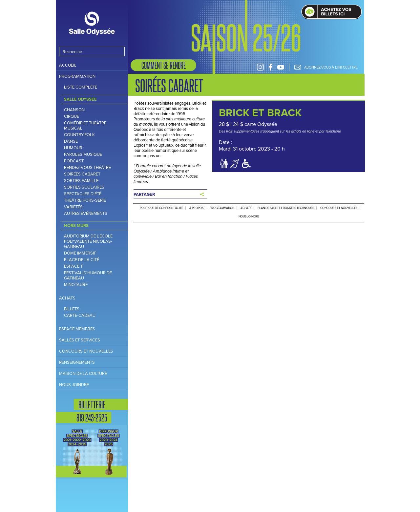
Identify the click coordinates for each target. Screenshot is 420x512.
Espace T (73, 266)
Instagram (260, 67)
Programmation (77, 76)
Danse (71, 141)
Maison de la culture (83, 373)
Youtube (281, 67)
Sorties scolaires (84, 187)
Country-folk (79, 135)
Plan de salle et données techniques (286, 208)
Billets (72, 309)
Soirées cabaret (82, 174)
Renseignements (77, 362)
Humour (73, 148)
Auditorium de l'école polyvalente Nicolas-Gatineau (88, 241)
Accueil (68, 65)
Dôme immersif (80, 253)
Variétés (73, 207)
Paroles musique (83, 154)
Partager (144, 194)
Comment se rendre (164, 65)
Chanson (74, 110)
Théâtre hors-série (85, 200)
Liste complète (81, 87)
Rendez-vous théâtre (87, 168)
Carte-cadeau (80, 316)
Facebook (271, 67)
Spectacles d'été (83, 194)
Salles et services (80, 340)
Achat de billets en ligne (332, 12)
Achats (67, 298)
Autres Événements (86, 214)
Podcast (74, 161)
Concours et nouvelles (86, 351)
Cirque (72, 116)
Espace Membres (77, 329)
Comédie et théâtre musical (85, 126)
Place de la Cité (82, 260)
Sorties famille (81, 181)
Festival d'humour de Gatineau (88, 276)
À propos (196, 208)
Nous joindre (74, 385)
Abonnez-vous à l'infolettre (331, 67)
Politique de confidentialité (161, 208)
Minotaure (76, 285)
